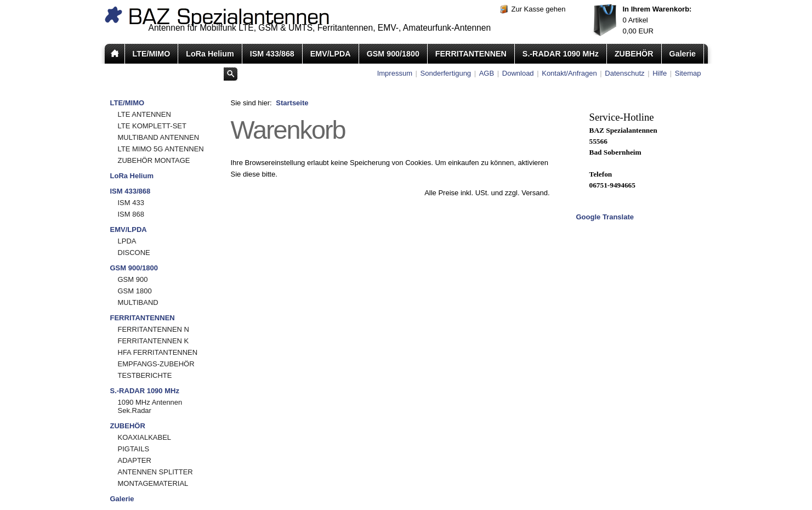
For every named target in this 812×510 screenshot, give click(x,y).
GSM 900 (133, 279)
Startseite (292, 103)
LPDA (127, 241)
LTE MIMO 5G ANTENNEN (161, 149)
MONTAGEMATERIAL (153, 483)
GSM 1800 (135, 291)
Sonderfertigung (446, 73)
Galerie (683, 54)
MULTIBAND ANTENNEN (159, 137)
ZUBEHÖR (634, 54)
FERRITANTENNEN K (154, 341)
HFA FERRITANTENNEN (158, 352)
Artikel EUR (657, 20)
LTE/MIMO (152, 54)
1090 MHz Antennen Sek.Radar (150, 406)
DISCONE (134, 253)
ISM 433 (131, 203)
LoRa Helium (210, 54)
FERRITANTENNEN (471, 54)
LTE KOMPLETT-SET (152, 126)
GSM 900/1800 (393, 54)
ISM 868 (131, 214)
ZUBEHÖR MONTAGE (154, 160)
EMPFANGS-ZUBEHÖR (156, 364)
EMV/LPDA (331, 54)
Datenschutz (624, 73)
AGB (487, 73)
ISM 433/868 (272, 54)
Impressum (395, 73)
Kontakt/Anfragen (569, 73)
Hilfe (660, 73)
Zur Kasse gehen (539, 9)
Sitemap (688, 73)
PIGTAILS (134, 449)
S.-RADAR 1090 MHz (561, 54)
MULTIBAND (138, 302)
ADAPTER (135, 460)
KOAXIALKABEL (145, 437)
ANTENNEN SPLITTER (155, 472)
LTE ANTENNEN (144, 114)
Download (518, 73)
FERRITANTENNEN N (154, 329)
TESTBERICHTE (145, 375)
